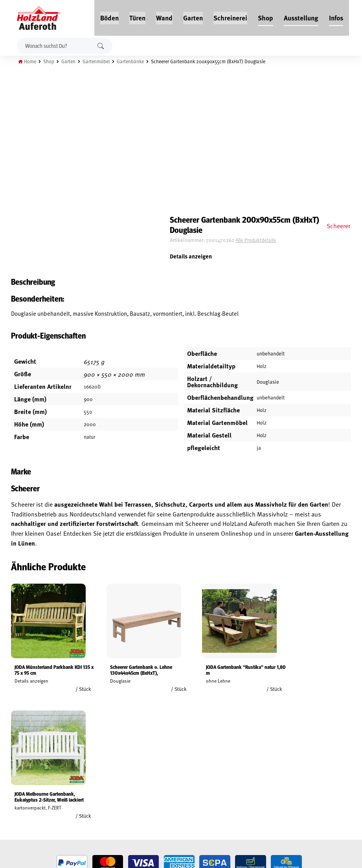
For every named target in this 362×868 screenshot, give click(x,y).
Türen (138, 16)
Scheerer (338, 85)
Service (72, 769)
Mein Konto (17, 751)
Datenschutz (19, 778)
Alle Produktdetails (275, 100)
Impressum (17, 787)
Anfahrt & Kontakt (151, 792)
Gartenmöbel (100, 60)
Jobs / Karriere (80, 751)
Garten (193, 16)
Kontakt (73, 778)
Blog (69, 760)
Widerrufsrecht (23, 769)
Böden (110, 16)
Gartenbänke (136, 60)
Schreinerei (231, 16)
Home (32, 60)
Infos (336, 16)
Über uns (74, 787)
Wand (165, 16)
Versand (14, 796)
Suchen (101, 45)
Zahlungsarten (22, 805)
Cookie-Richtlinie (24, 814)
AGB (8, 760)
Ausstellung (301, 16)
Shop (266, 16)
